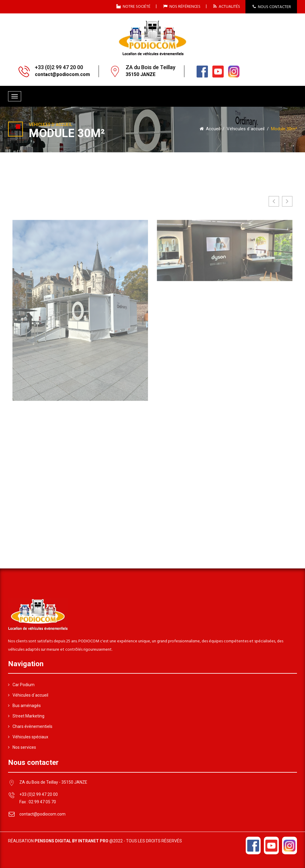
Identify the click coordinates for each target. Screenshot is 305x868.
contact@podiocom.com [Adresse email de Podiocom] (42, 814)
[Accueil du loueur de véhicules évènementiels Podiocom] (152, 37)
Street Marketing (26, 716)
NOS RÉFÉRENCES (182, 6)
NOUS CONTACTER (272, 7)
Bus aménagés (24, 706)
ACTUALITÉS (227, 6)
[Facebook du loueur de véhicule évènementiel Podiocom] (202, 71)
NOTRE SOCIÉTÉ (133, 6)
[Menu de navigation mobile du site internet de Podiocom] (15, 96)
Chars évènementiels (30, 726)
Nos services (22, 747)
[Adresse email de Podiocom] (62, 75)
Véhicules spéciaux (28, 737)
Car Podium (21, 685)
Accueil (210, 129)
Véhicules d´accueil (246, 129)
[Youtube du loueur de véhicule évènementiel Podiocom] (218, 71)
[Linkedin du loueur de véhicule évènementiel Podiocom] (234, 71)
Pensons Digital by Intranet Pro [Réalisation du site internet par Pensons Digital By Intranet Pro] (71, 841)
